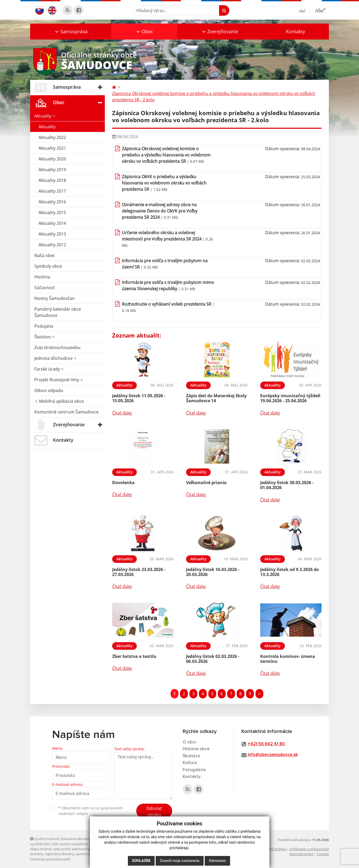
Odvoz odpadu (49, 390)
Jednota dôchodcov (55, 358)
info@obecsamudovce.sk (273, 755)
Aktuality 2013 (52, 234)
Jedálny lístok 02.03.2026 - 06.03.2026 (213, 659)
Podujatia (44, 326)
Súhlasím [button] (141, 861)
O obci (189, 742)
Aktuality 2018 (52, 180)
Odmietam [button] (217, 861)
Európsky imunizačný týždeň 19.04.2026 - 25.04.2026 (290, 398)
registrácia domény (59, 854)
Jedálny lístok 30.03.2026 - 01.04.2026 (287, 485)
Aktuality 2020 (52, 159)
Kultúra (190, 763)
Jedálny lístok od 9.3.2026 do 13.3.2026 (290, 572)
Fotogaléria (194, 770)
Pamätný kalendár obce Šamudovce (58, 312)
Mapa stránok (41, 849)
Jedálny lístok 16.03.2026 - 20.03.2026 (213, 572)
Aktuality (45, 116)
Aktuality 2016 (52, 202)
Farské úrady (49, 369)
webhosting (81, 849)
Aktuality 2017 (52, 191)
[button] (71, 32)
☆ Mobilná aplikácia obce (59, 401)
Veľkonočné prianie (206, 483)
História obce (196, 749)
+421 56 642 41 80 (266, 744)
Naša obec (45, 255)
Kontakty (295, 31)
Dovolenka (123, 483)
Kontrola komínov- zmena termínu (288, 659)
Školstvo (44, 337)
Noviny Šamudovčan (55, 298)
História (42, 277)
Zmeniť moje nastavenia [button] (180, 861)
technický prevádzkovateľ (50, 859)
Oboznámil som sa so (91, 811)
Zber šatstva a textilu (134, 656)
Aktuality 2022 (52, 137)
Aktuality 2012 (52, 245)
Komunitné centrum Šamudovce (66, 412)
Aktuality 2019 (52, 170)
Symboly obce (48, 266)
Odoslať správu (154, 811)
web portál (62, 849)
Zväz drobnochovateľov (57, 348)
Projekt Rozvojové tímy (59, 380)
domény (37, 854)
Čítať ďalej (122, 413)
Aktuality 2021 (52, 148)
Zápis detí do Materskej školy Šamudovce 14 (216, 398)
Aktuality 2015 (52, 212)
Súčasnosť (45, 288)
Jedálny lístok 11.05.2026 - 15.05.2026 (139, 398)
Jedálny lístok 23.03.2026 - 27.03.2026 (139, 572)
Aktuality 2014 (52, 223)
